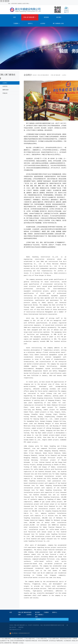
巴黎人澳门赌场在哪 (5, 2)
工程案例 (17, 24)
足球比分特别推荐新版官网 (17, 641)
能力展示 (59, 17)
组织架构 (46, 17)
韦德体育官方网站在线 (31, 641)
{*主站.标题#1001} (6, 639)
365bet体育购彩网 (43, 641)
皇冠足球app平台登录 (66, 639)
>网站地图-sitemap (18, 643)
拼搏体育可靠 (8, 643)
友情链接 (39, 619)
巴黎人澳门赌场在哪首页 (43, 75)
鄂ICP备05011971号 (15, 630)
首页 (15, 17)
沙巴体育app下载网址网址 (56, 641)
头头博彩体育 (67, 641)
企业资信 (43, 24)
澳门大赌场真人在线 (58, 24)
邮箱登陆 (21, 627)
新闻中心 (30, 24)
